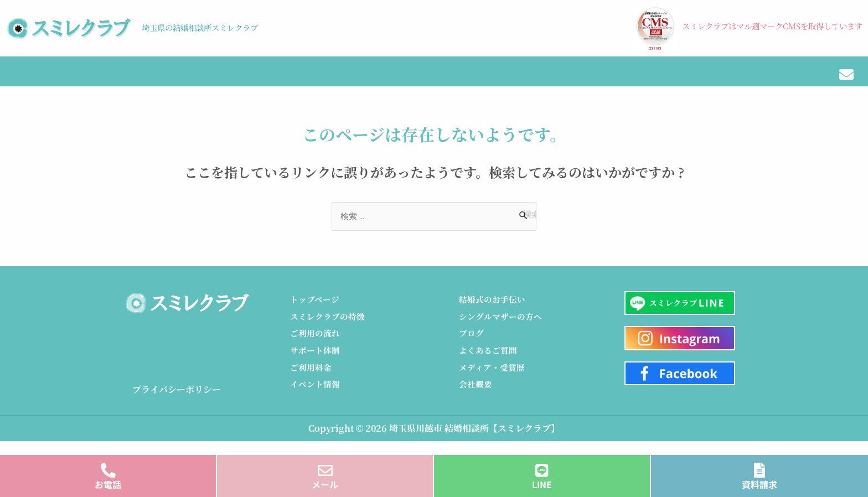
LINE (542, 484)
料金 (319, 80)
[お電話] (108, 467)
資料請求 (759, 484)
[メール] (325, 467)
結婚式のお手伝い (583, 80)
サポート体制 (317, 361)
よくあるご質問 (490, 361)
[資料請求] (760, 467)
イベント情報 (399, 80)
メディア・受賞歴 (694, 80)
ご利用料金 (312, 379)
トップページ (316, 308)
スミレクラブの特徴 (131, 80)
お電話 (108, 484)
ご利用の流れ (243, 80)
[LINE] (542, 467)
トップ (33, 80)
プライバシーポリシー (177, 398)
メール (325, 484)
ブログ (490, 80)
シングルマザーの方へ (503, 326)
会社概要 (787, 80)
